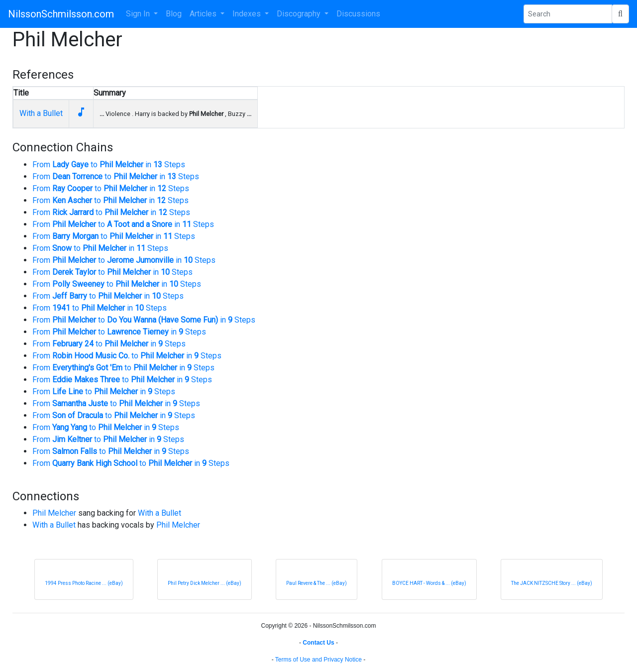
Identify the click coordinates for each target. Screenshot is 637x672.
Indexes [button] (248, 14)
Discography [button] (300, 14)
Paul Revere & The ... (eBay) (317, 583)
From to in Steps (109, 165)
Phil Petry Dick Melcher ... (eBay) (205, 583)
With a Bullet (41, 113)
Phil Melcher (54, 513)
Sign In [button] (139, 14)
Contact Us (318, 643)
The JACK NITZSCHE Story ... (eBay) (552, 583)
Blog (174, 14)
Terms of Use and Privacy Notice (318, 660)
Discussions (358, 14)
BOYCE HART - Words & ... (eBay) (429, 583)
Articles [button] (204, 14)
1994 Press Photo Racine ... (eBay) (84, 583)
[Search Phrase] (568, 14)
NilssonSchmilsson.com (61, 14)
